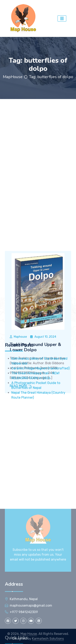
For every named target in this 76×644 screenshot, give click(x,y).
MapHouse (13, 77)
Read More (21, 431)
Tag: (51, 77)
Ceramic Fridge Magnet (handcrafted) (40, 398)
